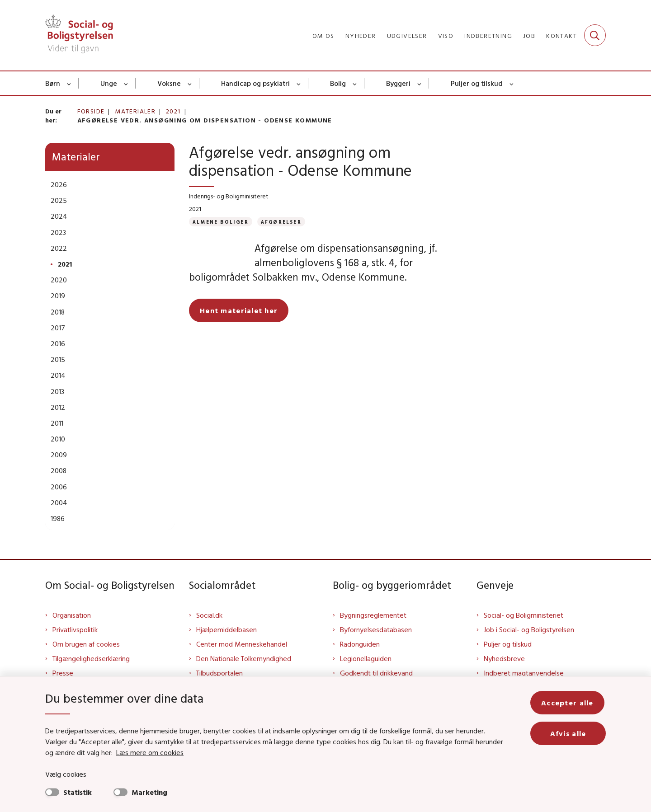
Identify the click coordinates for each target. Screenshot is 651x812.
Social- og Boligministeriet (524, 615)
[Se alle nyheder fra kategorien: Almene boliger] (221, 222)
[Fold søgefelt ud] (595, 35)
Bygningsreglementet (373, 615)
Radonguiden (360, 644)
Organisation (72, 615)
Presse (63, 673)
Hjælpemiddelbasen (226, 629)
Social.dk (209, 615)
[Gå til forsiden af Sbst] (79, 35)
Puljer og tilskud (477, 83)
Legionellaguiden (366, 658)
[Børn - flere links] (69, 83)
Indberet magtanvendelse (524, 673)
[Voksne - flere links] (190, 83)
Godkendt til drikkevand (376, 673)
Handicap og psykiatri (255, 83)
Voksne (169, 83)
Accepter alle (569, 703)
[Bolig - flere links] (355, 83)
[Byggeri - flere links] (420, 83)
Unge (109, 83)
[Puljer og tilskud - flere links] (512, 83)
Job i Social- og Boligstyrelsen (529, 629)
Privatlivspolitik (75, 629)
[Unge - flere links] (126, 83)
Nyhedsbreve (504, 658)
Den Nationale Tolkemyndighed (244, 658)
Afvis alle (569, 733)
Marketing (149, 792)
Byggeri (398, 83)
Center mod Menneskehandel (242, 644)
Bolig (338, 83)
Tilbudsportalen (219, 673)
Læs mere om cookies (140, 752)
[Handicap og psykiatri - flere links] (299, 83)
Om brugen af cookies (86, 644)
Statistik (78, 792)
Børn (53, 83)
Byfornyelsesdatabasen (376, 629)
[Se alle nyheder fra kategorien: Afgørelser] (281, 222)
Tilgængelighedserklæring (91, 658)
